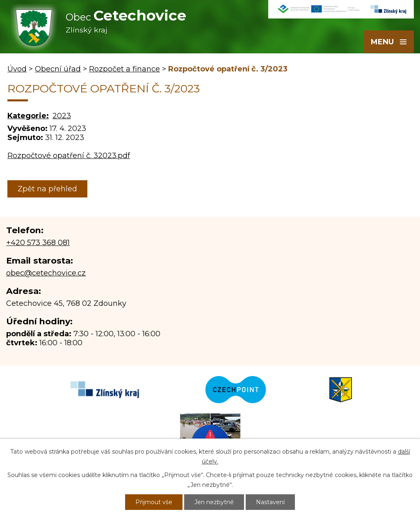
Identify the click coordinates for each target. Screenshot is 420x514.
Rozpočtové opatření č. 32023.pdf (69, 156)
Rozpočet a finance (124, 69)
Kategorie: (28, 116)
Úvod (17, 69)
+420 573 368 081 (38, 243)
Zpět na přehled (47, 189)
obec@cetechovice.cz (46, 273)
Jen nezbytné (214, 502)
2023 (62, 116)
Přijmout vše (154, 502)
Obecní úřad (58, 69)
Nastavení (270, 502)
